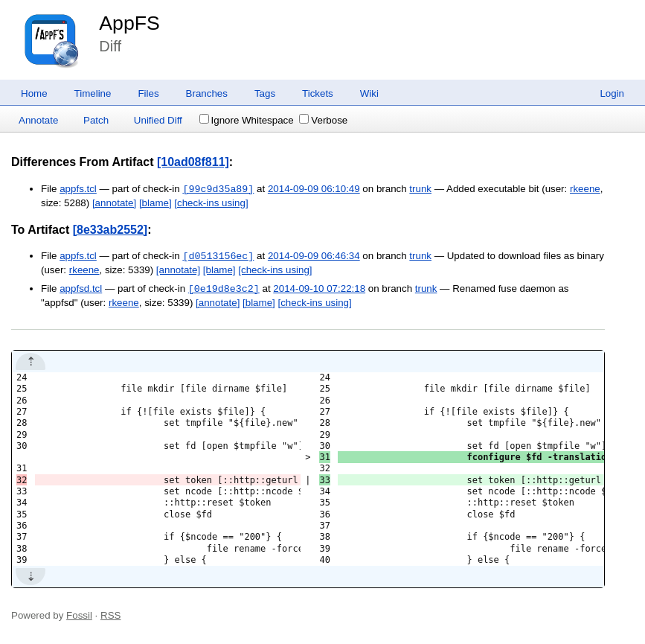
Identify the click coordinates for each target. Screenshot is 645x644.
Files (148, 93)
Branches (207, 93)
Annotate (38, 120)
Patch (96, 120)
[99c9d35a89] (218, 189)
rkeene (585, 189)
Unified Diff (158, 120)
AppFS (129, 23)
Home (34, 93)
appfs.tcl (78, 189)
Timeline (93, 93)
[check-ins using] (211, 203)
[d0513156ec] (218, 256)
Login (612, 93)
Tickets (318, 93)
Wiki (369, 93)
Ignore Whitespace (247, 120)
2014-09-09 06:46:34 (314, 256)
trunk (420, 189)
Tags (265, 93)
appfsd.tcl (81, 289)
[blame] (155, 203)
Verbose (323, 120)
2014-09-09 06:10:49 (314, 189)
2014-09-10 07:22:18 (319, 289)
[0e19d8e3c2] (224, 289)
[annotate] (114, 203)
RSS (110, 615)
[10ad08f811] (193, 162)
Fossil (79, 615)
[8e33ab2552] (110, 230)
